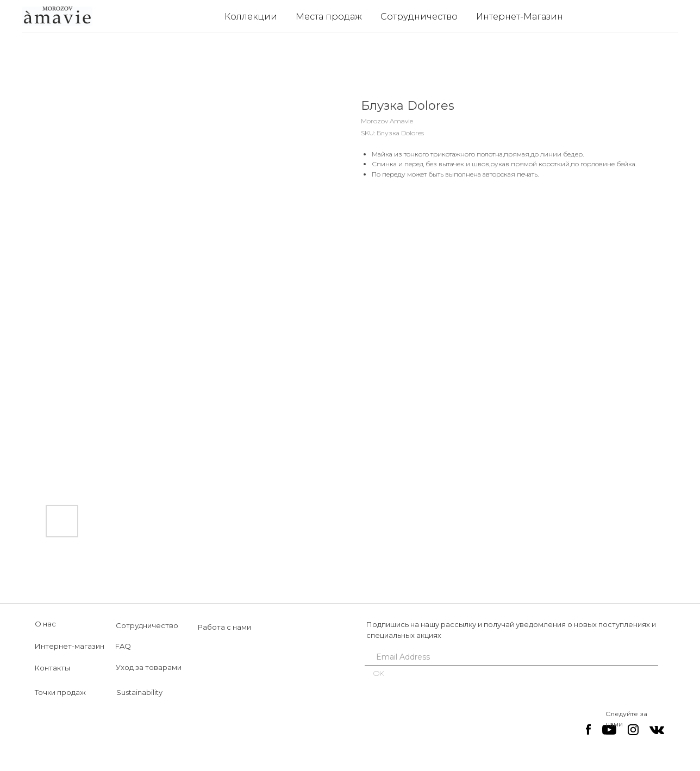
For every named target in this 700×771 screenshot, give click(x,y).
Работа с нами (224, 627)
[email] (508, 657)
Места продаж (329, 17)
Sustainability (139, 692)
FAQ (123, 646)
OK (379, 673)
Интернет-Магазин (520, 17)
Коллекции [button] (251, 17)
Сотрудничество (419, 17)
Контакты (52, 668)
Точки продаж (60, 692)
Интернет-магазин (70, 646)
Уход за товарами (149, 667)
